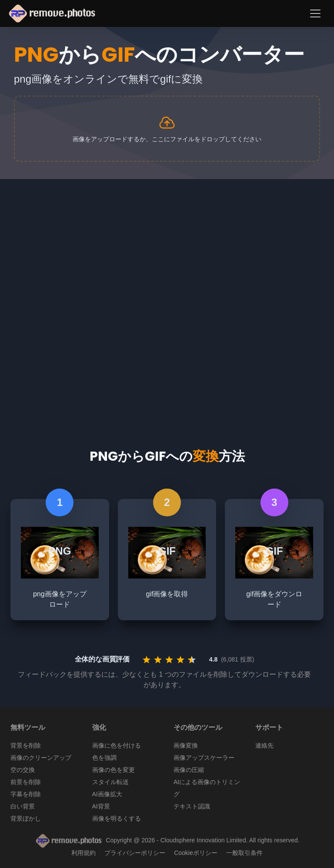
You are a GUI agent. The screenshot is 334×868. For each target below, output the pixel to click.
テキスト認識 (192, 806)
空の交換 (23, 770)
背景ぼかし (26, 818)
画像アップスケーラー (204, 758)
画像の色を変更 (114, 770)
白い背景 (23, 806)
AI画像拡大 (107, 794)
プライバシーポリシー (135, 853)
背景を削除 (26, 745)
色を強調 (104, 758)
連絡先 (264, 745)
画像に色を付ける (117, 745)
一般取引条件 (244, 853)
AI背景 (101, 806)
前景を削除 (26, 782)
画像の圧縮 (189, 770)
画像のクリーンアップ (41, 758)
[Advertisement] (167, 244)
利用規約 (83, 853)
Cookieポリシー (196, 853)
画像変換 (186, 745)
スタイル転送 (110, 782)
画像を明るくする (117, 818)
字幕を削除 (26, 794)
